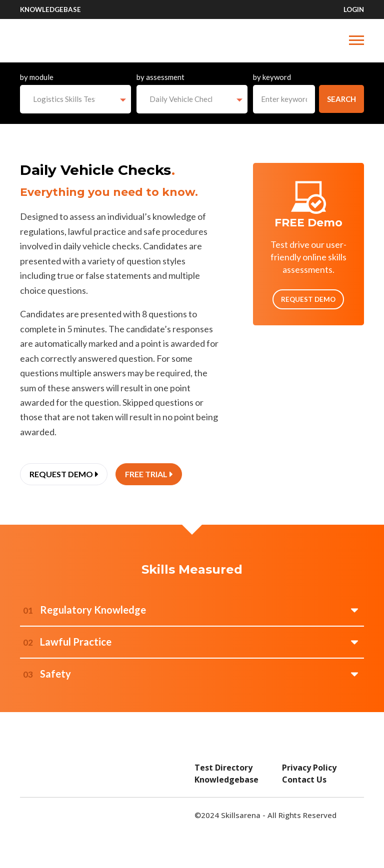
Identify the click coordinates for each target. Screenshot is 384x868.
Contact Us (304, 780)
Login (354, 9)
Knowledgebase (50, 9)
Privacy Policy (309, 768)
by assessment (160, 77)
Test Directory (223, 768)
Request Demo (308, 299)
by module (37, 77)
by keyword (272, 77)
